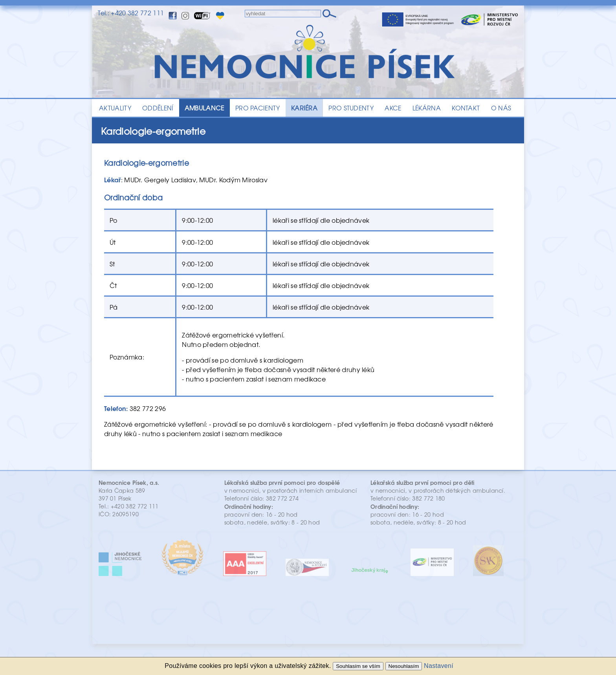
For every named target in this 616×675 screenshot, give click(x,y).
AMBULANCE (204, 108)
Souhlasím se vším (358, 666)
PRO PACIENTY (258, 108)
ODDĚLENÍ (158, 108)
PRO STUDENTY (351, 108)
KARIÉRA (304, 108)
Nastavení (439, 666)
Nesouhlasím (404, 666)
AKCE (393, 108)
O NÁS (501, 108)
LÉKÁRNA (427, 108)
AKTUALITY (115, 108)
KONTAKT (466, 108)
